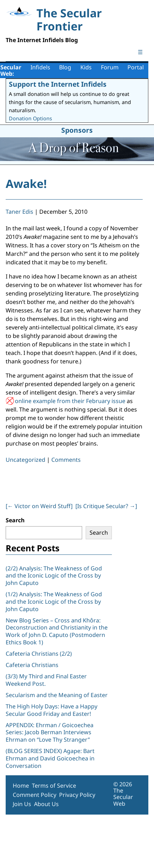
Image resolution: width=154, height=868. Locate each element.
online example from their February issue (70, 401)
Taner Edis (19, 212)
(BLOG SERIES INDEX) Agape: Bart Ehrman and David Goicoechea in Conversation (50, 758)
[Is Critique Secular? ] (106, 506)
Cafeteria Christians (32, 665)
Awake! (26, 183)
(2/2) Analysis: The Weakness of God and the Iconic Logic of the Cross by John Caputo (54, 576)
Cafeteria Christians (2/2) (39, 654)
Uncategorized (25, 460)
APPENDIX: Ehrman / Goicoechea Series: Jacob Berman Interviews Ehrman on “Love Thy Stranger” (50, 732)
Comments (66, 460)
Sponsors (77, 130)
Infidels (40, 67)
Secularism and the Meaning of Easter (57, 695)
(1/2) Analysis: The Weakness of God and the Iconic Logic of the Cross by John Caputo (54, 602)
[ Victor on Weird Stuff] (39, 506)
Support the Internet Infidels (58, 84)
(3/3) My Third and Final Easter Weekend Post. (46, 680)
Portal (136, 67)
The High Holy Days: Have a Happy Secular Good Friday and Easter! (52, 710)
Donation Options (30, 118)
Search (15, 520)
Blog (65, 67)
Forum (110, 67)
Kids (86, 67)
